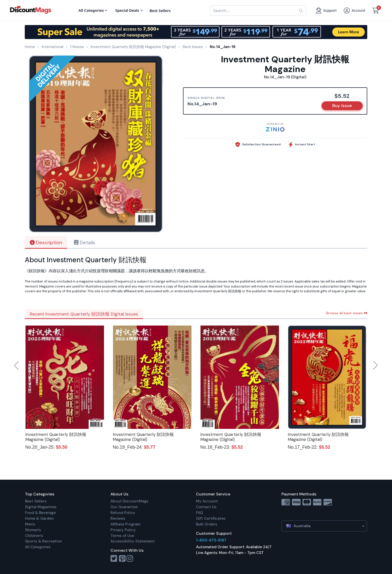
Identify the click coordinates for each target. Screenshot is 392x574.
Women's (33, 530)
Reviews (118, 518)
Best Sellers (36, 501)
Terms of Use (122, 536)
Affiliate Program (125, 524)
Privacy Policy (123, 530)
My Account (207, 501)
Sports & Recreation (43, 541)
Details (85, 242)
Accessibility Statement (133, 541)
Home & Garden (39, 518)
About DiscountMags (129, 501)
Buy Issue (342, 106)
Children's (34, 536)
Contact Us (206, 507)
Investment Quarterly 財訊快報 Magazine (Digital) (56, 437)
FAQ (199, 513)
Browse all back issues (347, 313)
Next (375, 365)
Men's (30, 524)
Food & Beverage (40, 513)
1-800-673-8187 (211, 540)
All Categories (38, 547)
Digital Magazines (41, 507)
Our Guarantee (124, 507)
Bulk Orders (207, 524)
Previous (17, 365)
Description (46, 242)
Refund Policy (123, 513)
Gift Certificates (211, 518)
